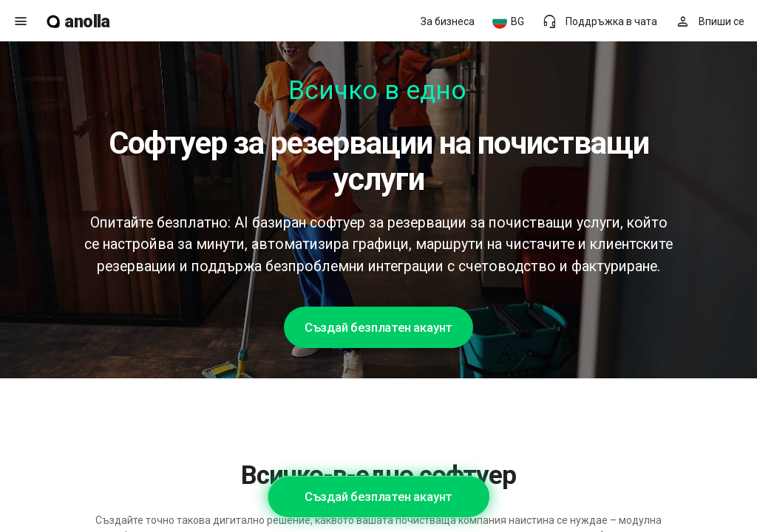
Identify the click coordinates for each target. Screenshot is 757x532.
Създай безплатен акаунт (378, 327)
